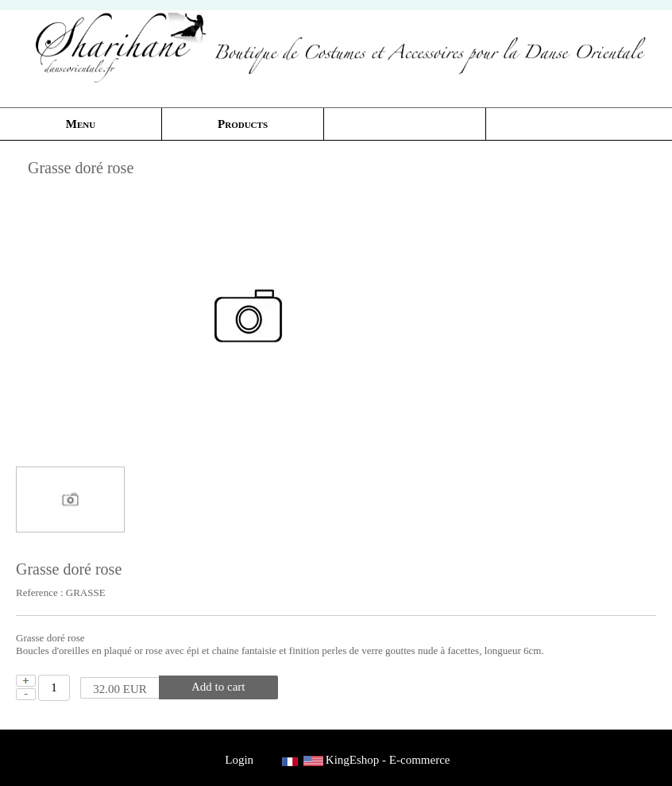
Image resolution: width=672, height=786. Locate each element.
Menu (81, 124)
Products (243, 124)
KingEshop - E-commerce (388, 760)
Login (239, 760)
